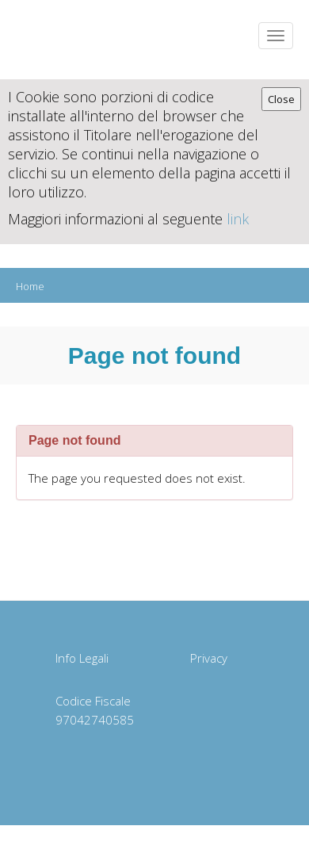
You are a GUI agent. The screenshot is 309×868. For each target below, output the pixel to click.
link (238, 219)
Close (281, 99)
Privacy (209, 658)
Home (30, 286)
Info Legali (82, 658)
